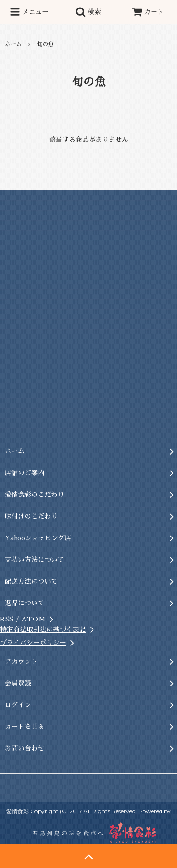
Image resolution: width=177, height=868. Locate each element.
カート (148, 12)
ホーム (13, 44)
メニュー (29, 12)
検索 (88, 12)
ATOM (33, 619)
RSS (7, 619)
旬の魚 (45, 44)
